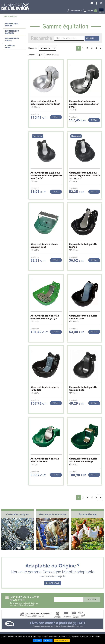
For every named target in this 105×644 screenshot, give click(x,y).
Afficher (31, 55)
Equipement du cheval (12, 39)
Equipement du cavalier (12, 32)
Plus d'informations (62, 640)
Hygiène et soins (10, 47)
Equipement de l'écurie (12, 25)
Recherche (90, 38)
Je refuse (48, 640)
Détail (56, 117)
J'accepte (37, 640)
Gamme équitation (11, 17)
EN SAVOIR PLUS (53, 583)
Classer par (33, 48)
